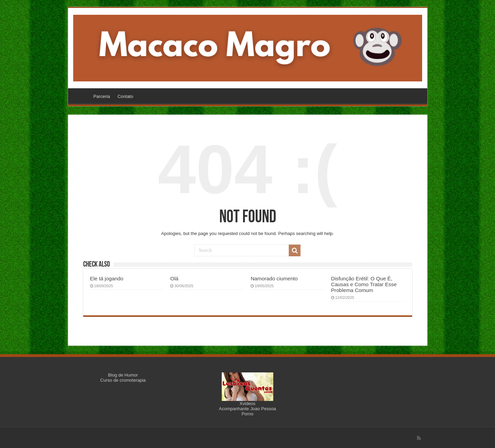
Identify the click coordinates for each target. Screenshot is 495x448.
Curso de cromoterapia (123, 380)
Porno (248, 414)
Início (80, 96)
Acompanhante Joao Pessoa (247, 409)
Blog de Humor (123, 375)
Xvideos (247, 404)
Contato (125, 96)
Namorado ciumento (274, 278)
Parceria (102, 96)
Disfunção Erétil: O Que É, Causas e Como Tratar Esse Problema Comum (364, 284)
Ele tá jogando (107, 278)
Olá (174, 278)
